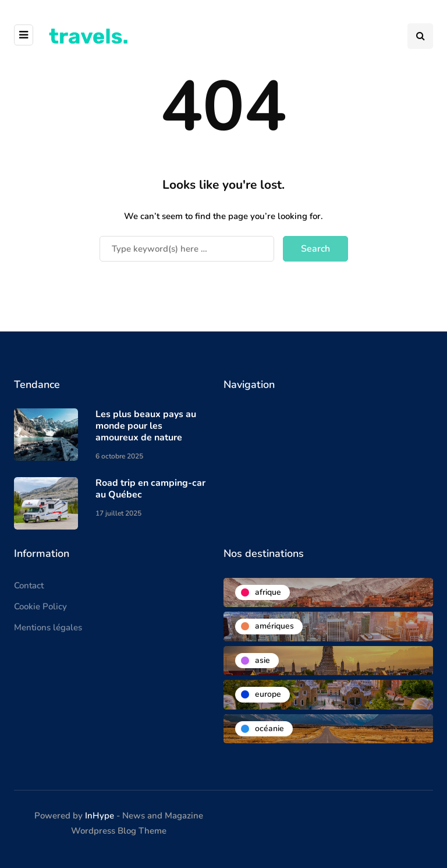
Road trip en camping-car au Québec (150, 489)
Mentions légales (48, 627)
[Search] (187, 249)
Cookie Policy (40, 606)
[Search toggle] (420, 36)
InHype (100, 816)
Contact (29, 585)
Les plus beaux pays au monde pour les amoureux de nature (146, 426)
